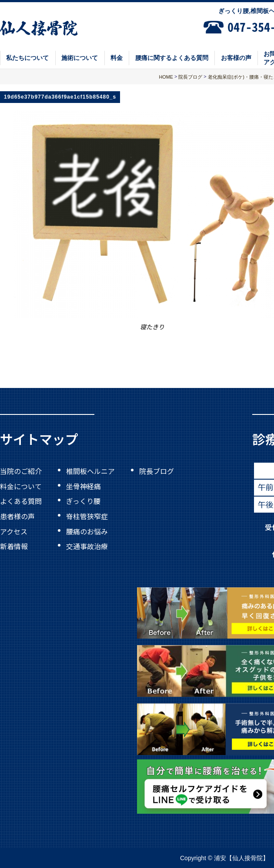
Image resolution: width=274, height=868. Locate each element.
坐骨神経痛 (84, 486)
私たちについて (27, 58)
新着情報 (14, 546)
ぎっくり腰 (83, 501)
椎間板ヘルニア (90, 471)
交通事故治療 (87, 546)
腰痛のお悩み (87, 531)
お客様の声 (236, 58)
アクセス (14, 531)
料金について (21, 486)
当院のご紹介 (21, 471)
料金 (117, 58)
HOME (166, 77)
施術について (80, 58)
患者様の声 (17, 516)
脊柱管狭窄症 (87, 516)
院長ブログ (157, 471)
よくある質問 (21, 501)
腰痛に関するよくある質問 (172, 58)
